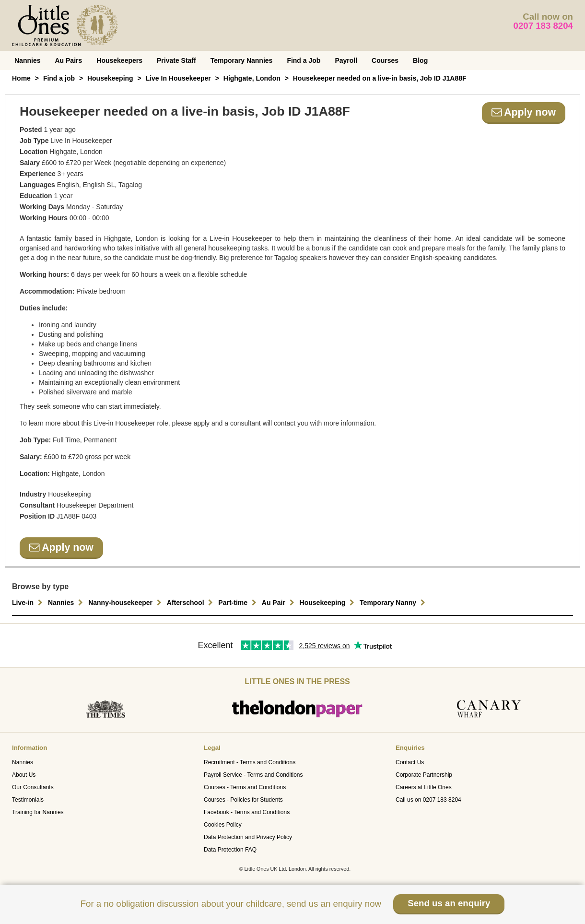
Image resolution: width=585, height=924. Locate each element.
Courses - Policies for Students (243, 800)
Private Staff (176, 60)
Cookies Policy (223, 825)
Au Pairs (68, 60)
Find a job (59, 78)
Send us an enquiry (449, 903)
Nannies (27, 60)
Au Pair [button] (279, 603)
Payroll (346, 60)
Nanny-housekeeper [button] (126, 603)
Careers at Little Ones (424, 787)
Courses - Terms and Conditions (245, 787)
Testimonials (28, 800)
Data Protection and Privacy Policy (248, 837)
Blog (420, 60)
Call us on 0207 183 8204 (428, 800)
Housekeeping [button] (328, 603)
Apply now (524, 112)
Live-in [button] (29, 603)
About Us (24, 775)
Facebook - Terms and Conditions (247, 812)
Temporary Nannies (242, 60)
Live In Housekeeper (178, 78)
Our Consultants (33, 787)
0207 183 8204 (544, 26)
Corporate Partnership (424, 775)
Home (21, 78)
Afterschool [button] (191, 603)
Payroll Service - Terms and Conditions (253, 775)
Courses (385, 60)
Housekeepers (119, 60)
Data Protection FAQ (230, 850)
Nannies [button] (67, 603)
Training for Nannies (38, 812)
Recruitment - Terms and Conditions (250, 762)
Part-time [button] (239, 603)
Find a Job (304, 60)
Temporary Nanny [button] (394, 603)
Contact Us (410, 762)
